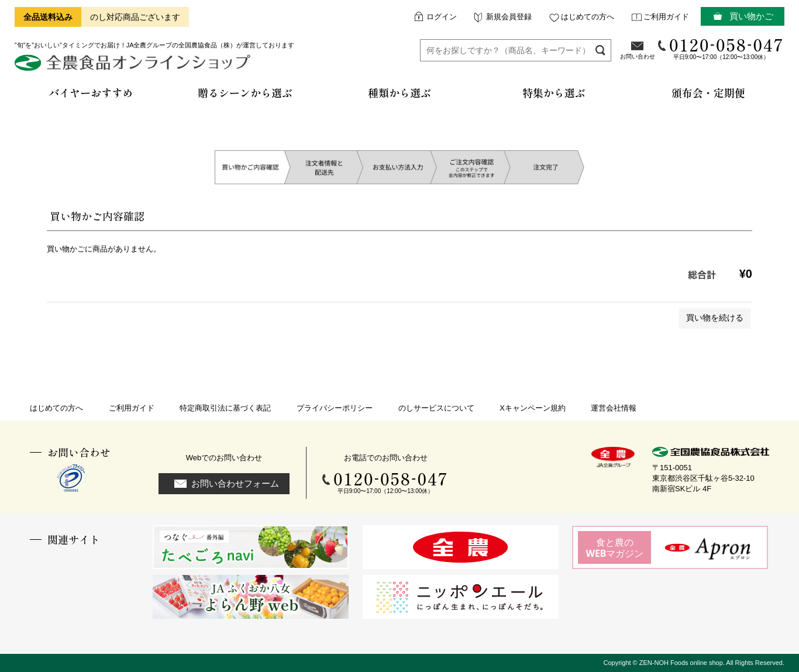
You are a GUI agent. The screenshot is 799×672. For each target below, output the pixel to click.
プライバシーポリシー (335, 408)
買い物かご (751, 16)
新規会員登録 (509, 17)
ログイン (442, 17)
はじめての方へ (588, 17)
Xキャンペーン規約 (533, 408)
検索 (600, 50)
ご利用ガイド (666, 17)
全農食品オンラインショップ (134, 67)
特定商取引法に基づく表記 (225, 408)
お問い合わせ (638, 56)
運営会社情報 (614, 408)
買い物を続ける (715, 318)
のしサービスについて (436, 408)
